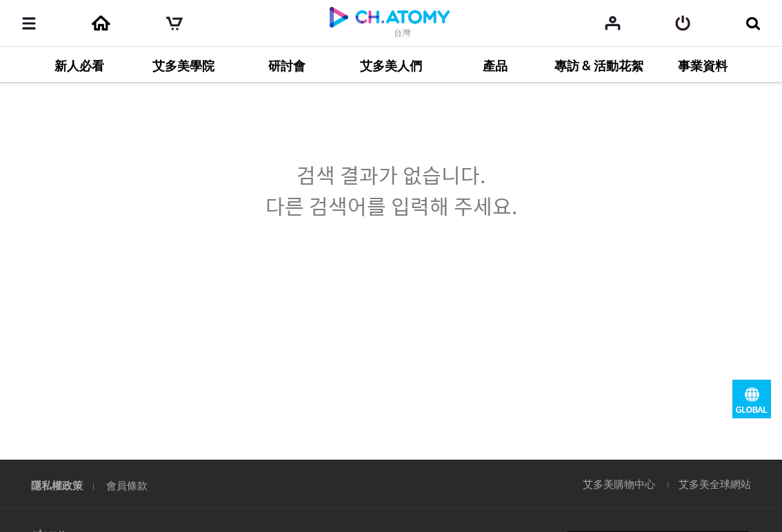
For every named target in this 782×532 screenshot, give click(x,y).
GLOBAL (752, 399)
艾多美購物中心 (619, 483)
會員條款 (127, 485)
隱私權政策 (57, 485)
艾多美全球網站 (715, 483)
